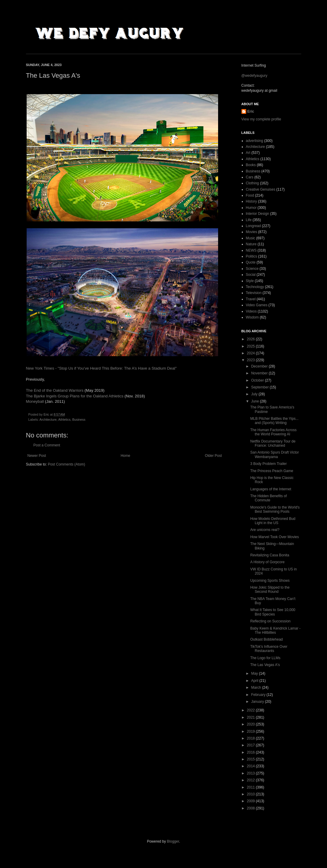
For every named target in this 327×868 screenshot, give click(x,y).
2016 (251, 752)
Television (254, 293)
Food (250, 195)
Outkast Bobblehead (266, 639)
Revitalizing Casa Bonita (270, 555)
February (259, 695)
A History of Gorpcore (267, 562)
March (257, 688)
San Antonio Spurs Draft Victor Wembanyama (274, 454)
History (251, 201)
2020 (251, 724)
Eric (251, 111)
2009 (251, 801)
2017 (251, 745)
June (255, 401)
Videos (251, 311)
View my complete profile (261, 119)
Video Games (257, 305)
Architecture (48, 420)
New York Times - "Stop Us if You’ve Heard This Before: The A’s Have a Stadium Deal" (101, 368)
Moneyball (36, 401)
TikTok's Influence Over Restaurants (269, 649)
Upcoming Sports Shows (270, 581)
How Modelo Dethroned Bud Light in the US (273, 521)
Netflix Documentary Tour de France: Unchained (273, 443)
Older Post (213, 456)
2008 (251, 808)
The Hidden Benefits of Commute (268, 498)
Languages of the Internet (271, 489)
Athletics (64, 420)
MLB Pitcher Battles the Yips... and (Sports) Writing (274, 421)
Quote (251, 262)
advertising (255, 141)
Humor (251, 208)
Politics (252, 256)
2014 (251, 766)
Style (250, 281)
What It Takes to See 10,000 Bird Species (273, 612)
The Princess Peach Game (272, 471)
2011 (251, 787)
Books (251, 165)
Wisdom (252, 317)
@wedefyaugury (254, 76)
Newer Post (37, 456)
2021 (251, 717)
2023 (251, 360)
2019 (251, 731)
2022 (251, 710)
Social (251, 275)
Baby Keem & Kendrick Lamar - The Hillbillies (275, 630)
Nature (251, 244)
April (255, 681)
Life (249, 220)
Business (79, 420)
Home (125, 456)
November (260, 373)
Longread (254, 226)
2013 (251, 773)
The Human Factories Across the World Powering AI (273, 432)
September (260, 387)
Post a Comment (47, 445)
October (258, 380)
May (255, 673)
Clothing (253, 183)
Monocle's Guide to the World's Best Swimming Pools (275, 509)
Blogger (173, 841)
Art (248, 153)
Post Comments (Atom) (67, 464)
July (255, 394)
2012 (251, 780)
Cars (250, 177)
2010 (251, 794)
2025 (251, 346)
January (258, 702)
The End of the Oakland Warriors (55, 390)
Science (252, 269)
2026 (251, 339)
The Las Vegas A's (265, 665)
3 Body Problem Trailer (268, 464)
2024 (251, 353)
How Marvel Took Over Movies (274, 537)
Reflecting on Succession (270, 621)
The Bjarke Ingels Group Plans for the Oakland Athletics (75, 396)
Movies (252, 232)
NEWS (251, 250)
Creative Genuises (261, 189)
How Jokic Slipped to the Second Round (270, 590)
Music (251, 238)
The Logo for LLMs (265, 658)
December (260, 366)
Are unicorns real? (265, 530)
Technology (255, 287)
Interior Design (258, 214)
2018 (251, 738)
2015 (251, 759)
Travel (251, 299)
